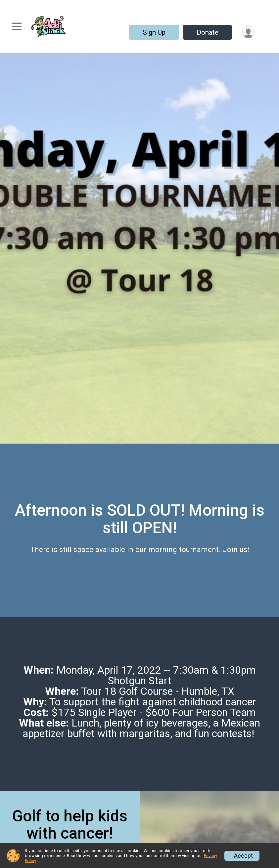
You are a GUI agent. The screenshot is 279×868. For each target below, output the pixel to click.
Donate (208, 32)
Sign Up (154, 32)
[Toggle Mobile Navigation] (17, 27)
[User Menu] (248, 32)
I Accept (242, 856)
